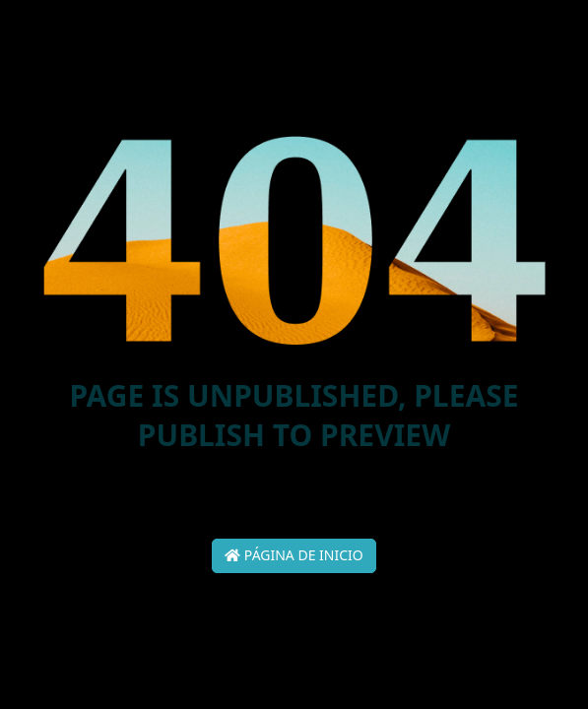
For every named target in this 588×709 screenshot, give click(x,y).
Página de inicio (294, 555)
